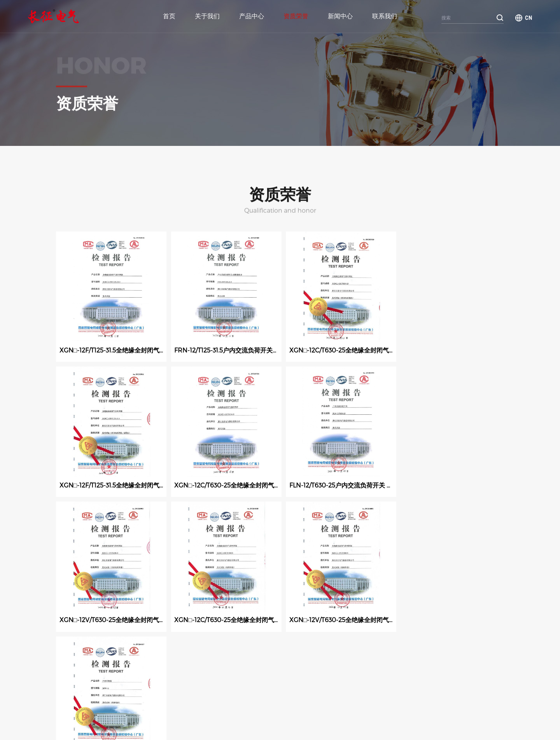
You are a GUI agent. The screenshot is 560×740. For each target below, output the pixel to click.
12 (220, 651)
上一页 (72, 651)
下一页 (289, 651)
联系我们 (385, 16)
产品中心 (252, 16)
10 (178, 651)
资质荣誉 (296, 16)
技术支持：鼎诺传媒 (221, 724)
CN (528, 18)
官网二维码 (488, 710)
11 (199, 651)
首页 (169, 16)
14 (262, 651)
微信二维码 (453, 710)
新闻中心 (340, 16)
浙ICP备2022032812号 (268, 724)
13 (241, 651)
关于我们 (207, 16)
